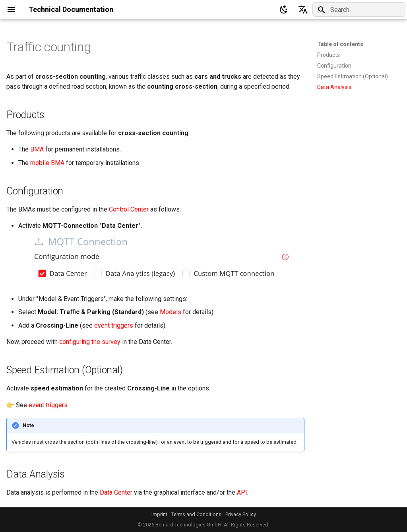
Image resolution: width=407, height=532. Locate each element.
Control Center (129, 209)
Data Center (116, 492)
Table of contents (340, 44)
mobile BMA (47, 163)
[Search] (359, 10)
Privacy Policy (241, 514)
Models (171, 312)
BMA (37, 149)
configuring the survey (90, 342)
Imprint (159, 514)
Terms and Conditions (196, 514)
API (242, 492)
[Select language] (303, 10)
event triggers (114, 325)
